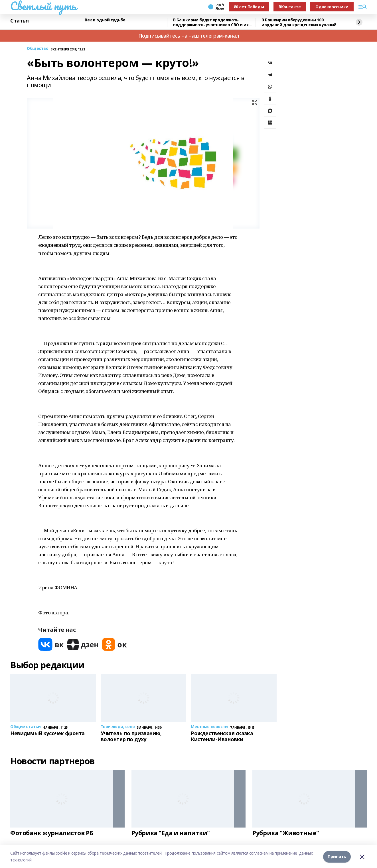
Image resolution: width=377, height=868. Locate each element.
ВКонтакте (290, 7)
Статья (19, 21)
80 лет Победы (249, 7)
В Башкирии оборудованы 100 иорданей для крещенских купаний (299, 22)
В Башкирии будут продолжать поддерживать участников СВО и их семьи (211, 22)
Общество (38, 49)
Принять (337, 856)
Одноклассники (332, 7)
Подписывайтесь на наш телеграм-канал (189, 36)
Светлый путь (43, 6)
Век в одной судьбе (105, 20)
